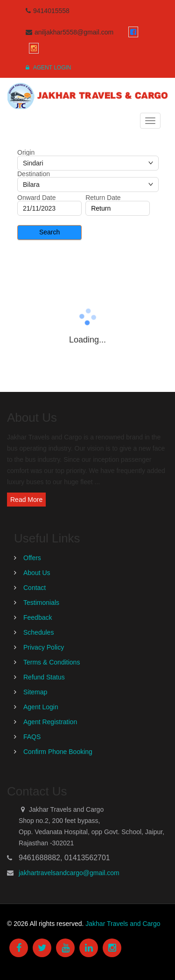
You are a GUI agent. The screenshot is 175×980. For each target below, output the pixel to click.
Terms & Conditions (52, 662)
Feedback (38, 617)
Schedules (38, 632)
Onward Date (36, 198)
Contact (35, 588)
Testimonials (41, 603)
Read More (26, 500)
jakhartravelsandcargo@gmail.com (69, 873)
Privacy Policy (44, 647)
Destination (34, 174)
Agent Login (48, 68)
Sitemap (35, 692)
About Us (37, 573)
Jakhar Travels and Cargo (123, 924)
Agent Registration (50, 722)
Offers (32, 558)
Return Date (103, 198)
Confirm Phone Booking (58, 752)
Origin (26, 152)
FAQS (32, 737)
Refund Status (44, 677)
